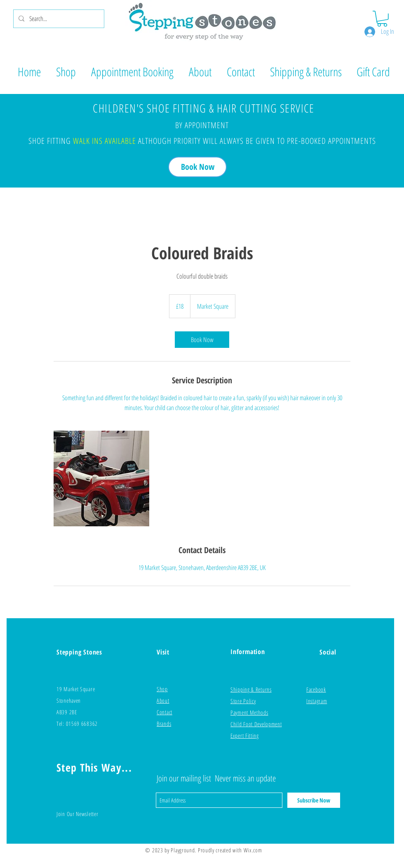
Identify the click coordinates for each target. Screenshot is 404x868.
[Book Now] (197, 167)
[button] (382, 19)
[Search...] (58, 19)
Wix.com (253, 850)
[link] (202, 340)
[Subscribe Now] (314, 800)
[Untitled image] (101, 479)
